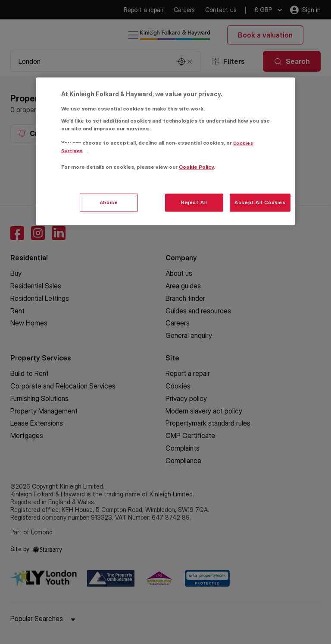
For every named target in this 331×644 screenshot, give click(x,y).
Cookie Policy (196, 167)
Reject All (194, 202)
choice (109, 202)
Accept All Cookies (260, 202)
